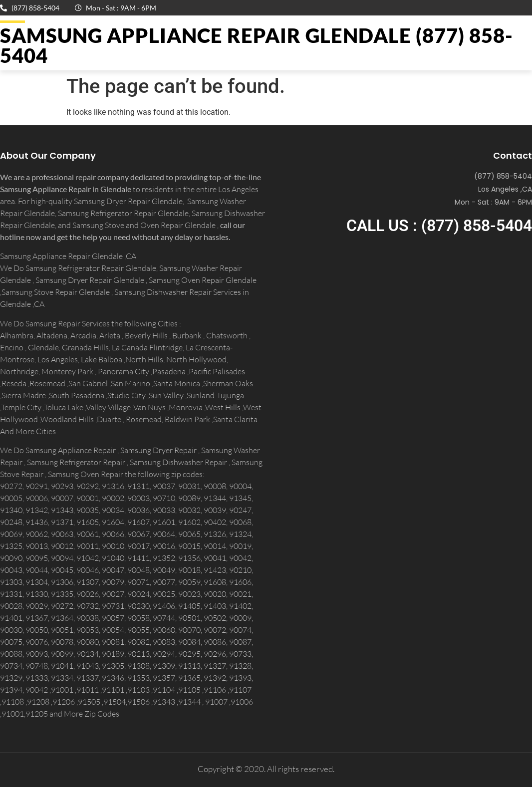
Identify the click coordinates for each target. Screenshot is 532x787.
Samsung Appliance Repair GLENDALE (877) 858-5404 (257, 45)
